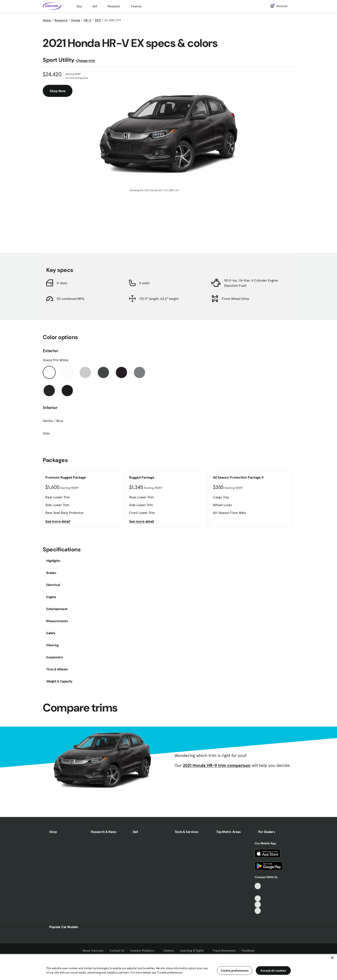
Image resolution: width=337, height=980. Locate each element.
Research (114, 6)
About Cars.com (93, 951)
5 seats (145, 283)
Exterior (51, 351)
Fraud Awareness (224, 951)
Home (47, 20)
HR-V (87, 20)
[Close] (332, 958)
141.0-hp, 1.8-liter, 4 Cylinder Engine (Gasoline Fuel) (251, 283)
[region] (168, 967)
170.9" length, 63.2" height (159, 299)
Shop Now (58, 91)
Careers (169, 951)
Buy (79, 6)
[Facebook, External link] (258, 892)
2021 (98, 20)
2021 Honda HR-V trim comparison (217, 765)
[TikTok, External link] (258, 886)
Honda (76, 20)
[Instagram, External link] (258, 905)
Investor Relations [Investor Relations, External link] (144, 951)
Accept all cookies (273, 971)
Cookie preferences (235, 971)
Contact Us (117, 951)
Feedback (248, 951)
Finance (136, 6)
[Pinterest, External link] (258, 911)
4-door (62, 283)
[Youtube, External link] (258, 899)
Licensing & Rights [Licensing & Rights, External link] (193, 951)
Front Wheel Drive (236, 299)
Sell (95, 6)
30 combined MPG (70, 299)
